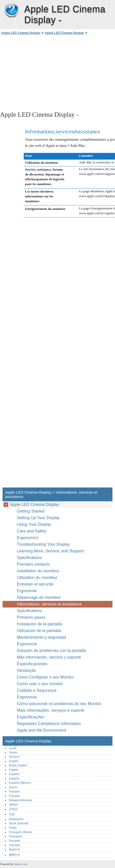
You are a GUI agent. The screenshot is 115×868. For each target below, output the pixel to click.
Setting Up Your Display (38, 518)
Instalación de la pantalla (39, 624)
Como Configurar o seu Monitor (45, 677)
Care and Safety (32, 531)
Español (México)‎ (20, 783)
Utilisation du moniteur (38, 578)
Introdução (27, 670)
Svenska (14, 845)
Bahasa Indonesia (20, 800)
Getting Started (31, 511)
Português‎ (15, 836)
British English (18, 765)
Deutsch (14, 757)
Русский (14, 841)
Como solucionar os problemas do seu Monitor (59, 704)
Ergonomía (27, 644)
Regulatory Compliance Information (49, 724)
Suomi (13, 787)
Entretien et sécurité (36, 584)
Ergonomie (27, 591)
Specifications (30, 558)
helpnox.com (20, 864)
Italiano (14, 804)
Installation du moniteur (38, 571)
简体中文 (15, 850)
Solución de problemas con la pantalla (51, 651)
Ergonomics (28, 538)
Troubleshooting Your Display (43, 544)
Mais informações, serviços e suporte (51, 710)
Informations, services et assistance (49, 604)
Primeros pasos (31, 617)
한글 (12, 814)
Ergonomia (27, 697)
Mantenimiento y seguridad (42, 637)
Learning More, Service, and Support (50, 551)
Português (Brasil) (20, 832)
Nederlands (16, 819)
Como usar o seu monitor (40, 684)
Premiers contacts (33, 564)
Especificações (31, 717)
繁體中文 (15, 855)
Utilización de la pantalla (39, 631)
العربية (13, 748)
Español (14, 774)
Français (14, 791)
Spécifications (30, 611)
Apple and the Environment (42, 730)
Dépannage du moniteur (39, 597)
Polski (13, 828)
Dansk (13, 752)
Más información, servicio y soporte (49, 657)
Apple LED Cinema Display (11, 10)
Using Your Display (35, 524)
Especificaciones (32, 664)
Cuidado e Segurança (37, 690)
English (14, 761)
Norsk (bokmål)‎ (19, 823)
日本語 (13, 809)
